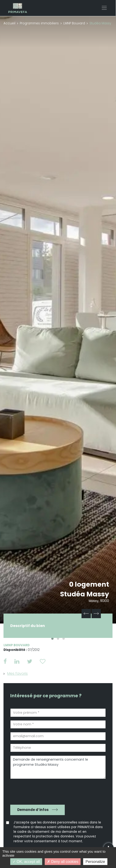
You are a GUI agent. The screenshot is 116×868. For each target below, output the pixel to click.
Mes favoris (17, 674)
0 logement (89, 584)
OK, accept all (26, 862)
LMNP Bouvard (74, 23)
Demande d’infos (33, 810)
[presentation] (37, 790)
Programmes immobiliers (39, 23)
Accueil (9, 23)
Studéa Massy (85, 594)
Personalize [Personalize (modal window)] (95, 862)
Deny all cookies (63, 862)
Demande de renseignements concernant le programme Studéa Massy (58, 767)
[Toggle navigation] (104, 8)
